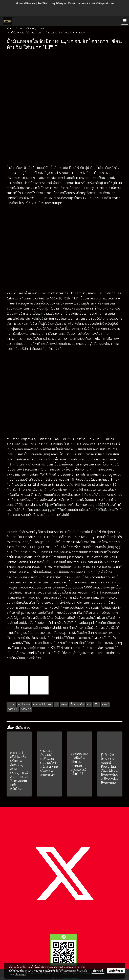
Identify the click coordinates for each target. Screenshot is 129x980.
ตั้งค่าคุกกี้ (98, 971)
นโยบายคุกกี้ (20, 974)
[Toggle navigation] (125, 21)
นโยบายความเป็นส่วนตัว (75, 971)
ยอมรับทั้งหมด (116, 971)
